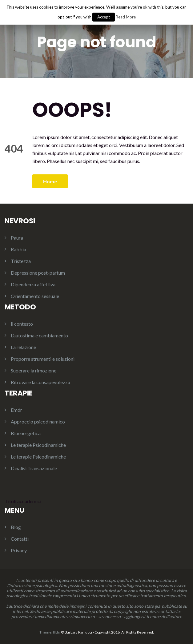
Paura (17, 238)
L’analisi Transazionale (34, 468)
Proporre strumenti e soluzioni (43, 359)
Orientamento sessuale (35, 296)
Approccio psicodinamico (38, 421)
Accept (104, 17)
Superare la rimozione (34, 370)
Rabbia (18, 249)
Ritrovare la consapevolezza (40, 382)
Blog (16, 527)
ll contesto (22, 324)
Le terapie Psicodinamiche (38, 445)
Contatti (20, 539)
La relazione (23, 347)
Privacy (19, 550)
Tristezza (21, 261)
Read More (126, 17)
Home (50, 181)
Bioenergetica (26, 433)
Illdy (56, 632)
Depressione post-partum (38, 273)
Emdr (16, 410)
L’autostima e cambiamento (39, 335)
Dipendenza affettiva (33, 284)
